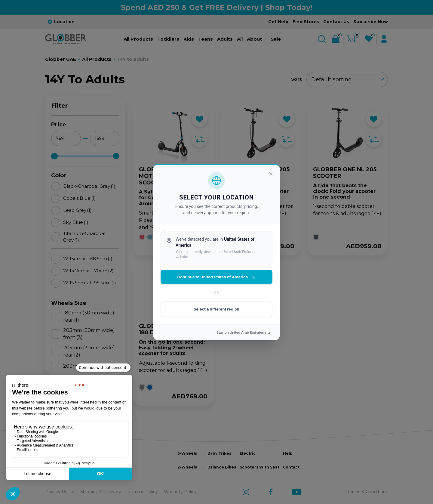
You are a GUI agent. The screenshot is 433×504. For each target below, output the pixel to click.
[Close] (271, 174)
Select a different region (216, 309)
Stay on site (244, 332)
